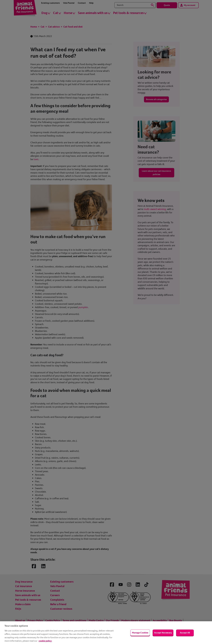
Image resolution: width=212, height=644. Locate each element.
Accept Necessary (163, 633)
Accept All (185, 633)
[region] (106, 633)
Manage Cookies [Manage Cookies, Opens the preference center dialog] (140, 633)
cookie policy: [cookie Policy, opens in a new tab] (45, 641)
